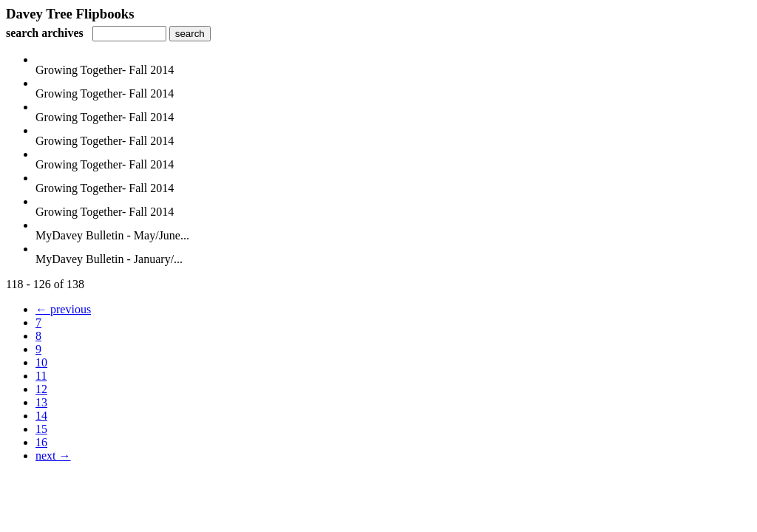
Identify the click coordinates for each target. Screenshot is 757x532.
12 (41, 389)
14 (41, 416)
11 (41, 376)
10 (41, 362)
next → (53, 456)
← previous (63, 309)
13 (41, 402)
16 (41, 442)
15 (41, 429)
